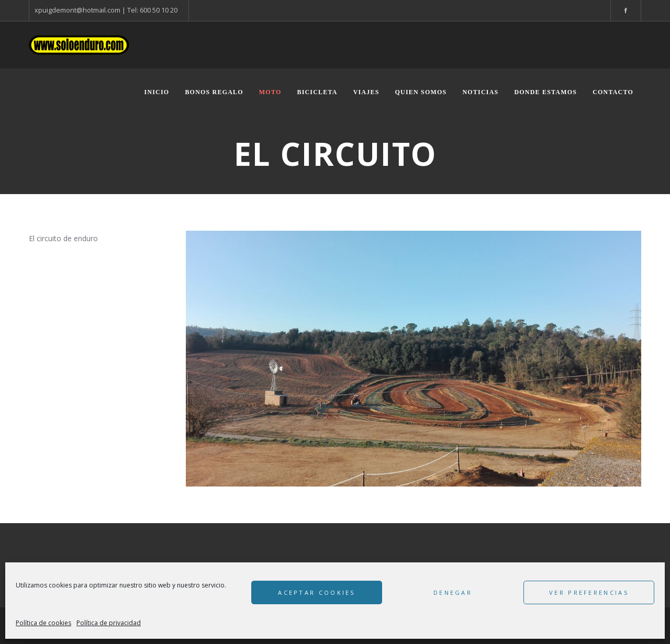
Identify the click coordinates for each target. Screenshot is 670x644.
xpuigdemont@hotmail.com (77, 10)
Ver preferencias (589, 592)
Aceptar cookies (317, 592)
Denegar (453, 592)
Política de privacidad (109, 623)
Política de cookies (43, 623)
